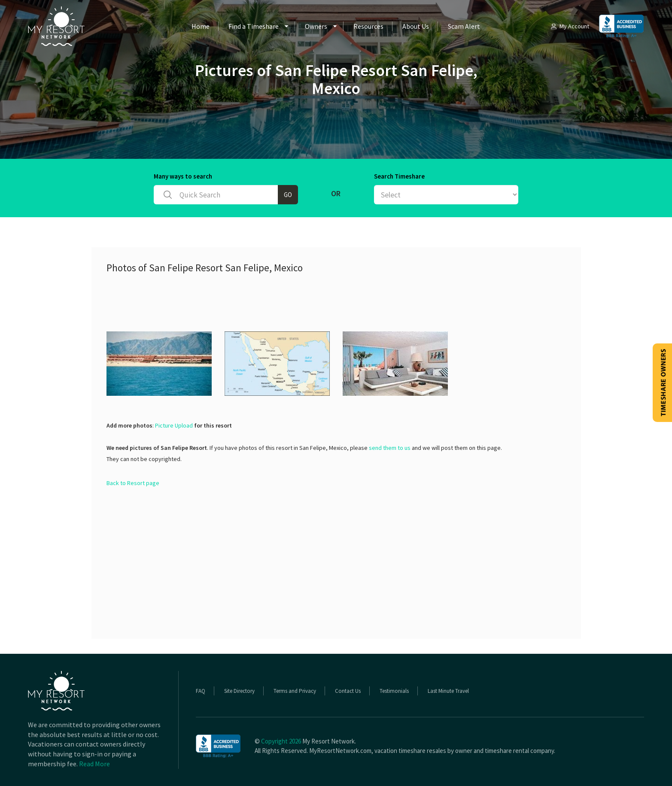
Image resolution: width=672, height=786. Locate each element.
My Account (569, 26)
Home (201, 26)
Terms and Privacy (295, 691)
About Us (416, 26)
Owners (316, 26)
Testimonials (394, 691)
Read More (94, 764)
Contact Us (348, 691)
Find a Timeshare (254, 26)
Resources (368, 26)
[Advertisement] (263, 301)
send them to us (390, 448)
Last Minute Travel (448, 691)
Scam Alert (464, 26)
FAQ (201, 691)
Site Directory (239, 691)
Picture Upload (174, 425)
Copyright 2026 (281, 741)
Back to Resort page (133, 483)
